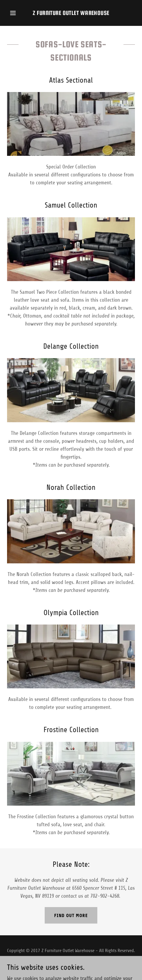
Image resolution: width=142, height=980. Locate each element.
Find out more (71, 915)
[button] (15, 13)
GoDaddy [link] (82, 965)
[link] (71, 13)
